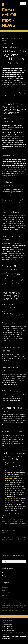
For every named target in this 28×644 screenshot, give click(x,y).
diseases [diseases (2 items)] (3, 605)
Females (6, 588)
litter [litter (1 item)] (12, 607)
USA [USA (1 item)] (23, 611)
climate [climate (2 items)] (24, 604)
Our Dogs (6, 595)
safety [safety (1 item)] (23, 609)
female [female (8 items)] (18, 605)
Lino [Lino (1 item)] (10, 607)
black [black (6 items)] (7, 604)
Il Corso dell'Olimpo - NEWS (9, 15)
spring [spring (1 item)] (3, 611)
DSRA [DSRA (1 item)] (12, 605)
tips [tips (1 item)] (10, 611)
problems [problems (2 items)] (4, 609)
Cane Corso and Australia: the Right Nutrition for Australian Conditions (7, 541)
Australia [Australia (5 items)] (4, 604)
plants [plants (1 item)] (22, 607)
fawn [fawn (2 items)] (15, 605)
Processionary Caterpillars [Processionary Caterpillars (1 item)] (12, 609)
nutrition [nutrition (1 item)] (18, 607)
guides (6, 532)
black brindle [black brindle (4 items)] (11, 604)
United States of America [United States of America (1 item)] (16, 611)
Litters (5, 590)
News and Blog (11, 530)
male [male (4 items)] (15, 607)
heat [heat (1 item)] (3, 607)
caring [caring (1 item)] (20, 604)
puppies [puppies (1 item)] (19, 609)
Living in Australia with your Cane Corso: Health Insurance (21, 540)
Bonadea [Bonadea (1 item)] (17, 604)
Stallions (6, 598)
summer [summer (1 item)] (7, 611)
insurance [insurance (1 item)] (6, 607)
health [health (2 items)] (25, 605)
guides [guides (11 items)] (21, 605)
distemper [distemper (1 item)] (8, 605)
